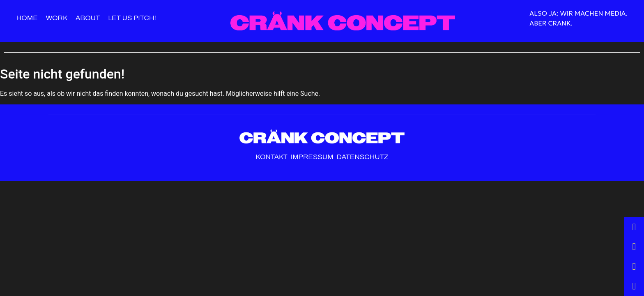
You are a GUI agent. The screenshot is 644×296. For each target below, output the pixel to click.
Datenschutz (362, 157)
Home (27, 18)
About (88, 18)
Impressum (313, 157)
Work (57, 18)
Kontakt (272, 157)
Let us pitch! (132, 18)
